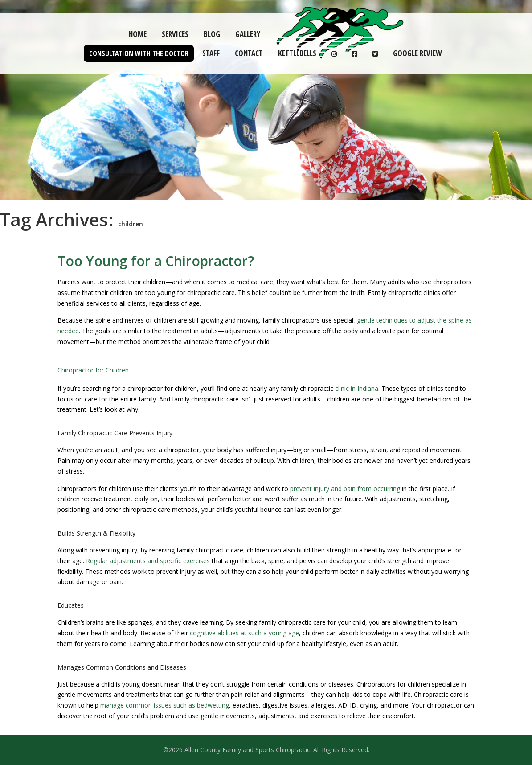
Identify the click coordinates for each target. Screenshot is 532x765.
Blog (212, 34)
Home (138, 34)
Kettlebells (297, 53)
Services (175, 34)
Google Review (417, 53)
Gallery (248, 34)
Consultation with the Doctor (139, 53)
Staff (211, 53)
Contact (249, 53)
